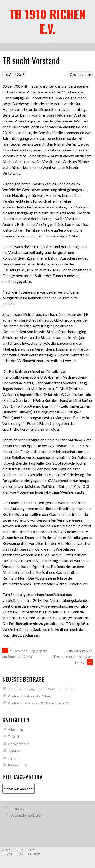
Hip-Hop (14, 758)
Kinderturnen (18, 765)
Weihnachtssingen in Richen (29, 696)
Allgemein (15, 729)
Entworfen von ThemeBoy (21, 854)
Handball (15, 751)
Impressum (19, 808)
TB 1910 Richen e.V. (47, 21)
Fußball (13, 736)
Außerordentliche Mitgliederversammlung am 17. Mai (72, 656)
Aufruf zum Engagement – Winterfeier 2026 (41, 689)
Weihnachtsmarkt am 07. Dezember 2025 (39, 703)
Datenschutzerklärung (27, 815)
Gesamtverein (80, 75)
